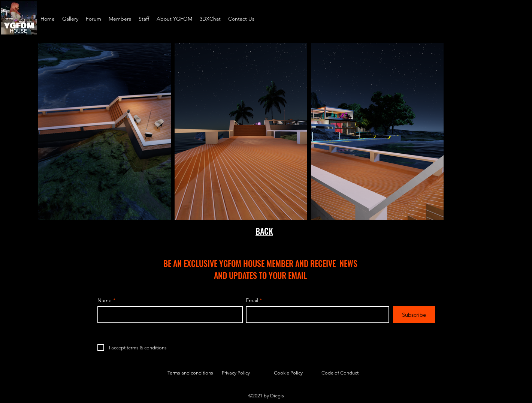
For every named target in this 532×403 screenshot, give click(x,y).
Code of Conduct (340, 373)
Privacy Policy (236, 373)
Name (105, 300)
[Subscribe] (414, 315)
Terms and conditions (190, 373)
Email (252, 300)
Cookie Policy (288, 373)
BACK (264, 231)
